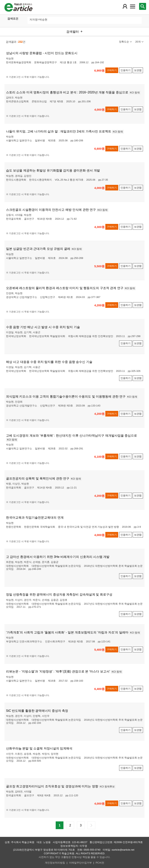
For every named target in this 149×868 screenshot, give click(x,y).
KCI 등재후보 (107, 786)
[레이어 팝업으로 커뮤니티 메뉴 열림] (133, 6)
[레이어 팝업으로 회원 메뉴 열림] (125, 6)
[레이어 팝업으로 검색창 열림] (143, 6)
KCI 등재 (135, 93)
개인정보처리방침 (55, 863)
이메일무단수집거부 (80, 863)
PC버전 (100, 863)
